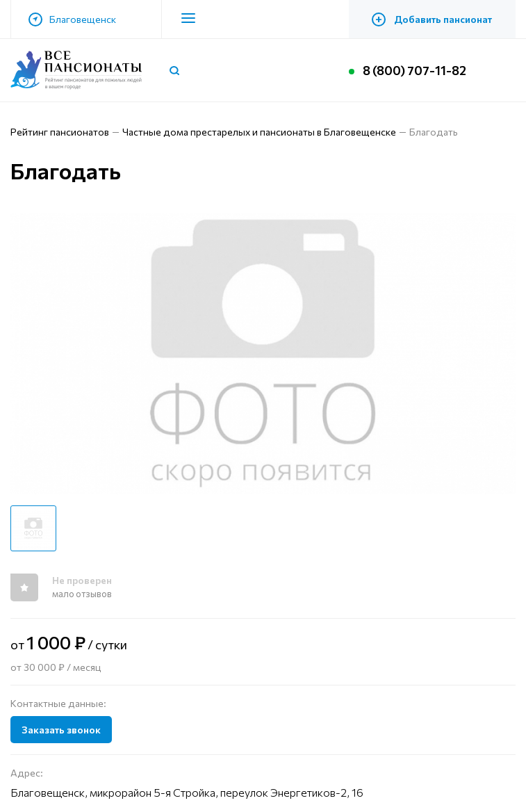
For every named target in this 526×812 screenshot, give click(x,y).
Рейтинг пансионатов (60, 132)
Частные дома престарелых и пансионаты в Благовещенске (259, 132)
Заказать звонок (61, 730)
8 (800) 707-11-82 (414, 70)
